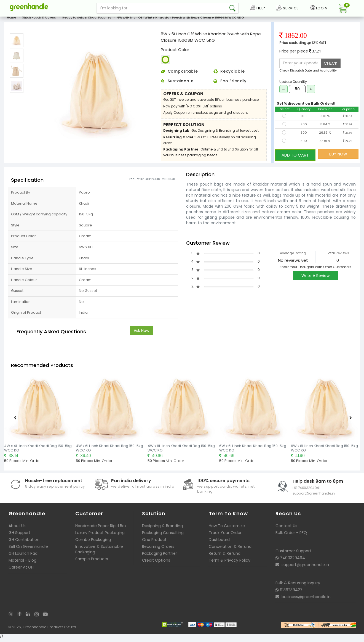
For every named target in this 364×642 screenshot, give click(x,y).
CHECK (331, 66)
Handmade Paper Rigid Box (101, 529)
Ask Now (141, 334)
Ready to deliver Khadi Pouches (87, 20)
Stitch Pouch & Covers (39, 20)
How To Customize (227, 529)
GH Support (19, 536)
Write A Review (315, 279)
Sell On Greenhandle (28, 549)
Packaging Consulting (163, 536)
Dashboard (219, 543)
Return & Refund (225, 556)
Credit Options (156, 563)
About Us (17, 529)
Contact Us (286, 529)
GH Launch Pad (23, 556)
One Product (154, 543)
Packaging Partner (160, 556)
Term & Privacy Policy (230, 563)
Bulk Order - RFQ (291, 536)
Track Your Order (225, 536)
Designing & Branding (162, 529)
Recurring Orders (158, 549)
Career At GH (21, 570)
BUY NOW (338, 157)
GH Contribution (24, 543)
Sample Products (92, 562)
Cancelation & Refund (230, 549)
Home (11, 20)
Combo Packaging (93, 543)
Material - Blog (22, 563)
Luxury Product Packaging (100, 536)
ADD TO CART (295, 157)
